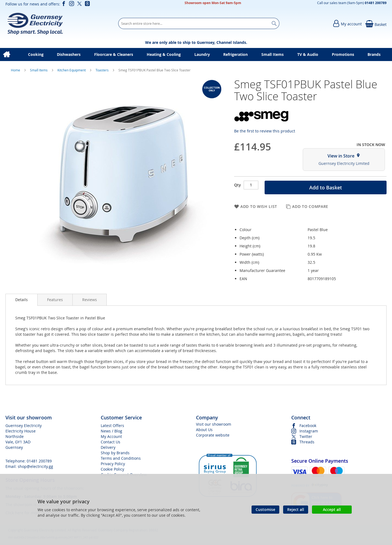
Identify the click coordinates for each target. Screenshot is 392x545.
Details (22, 300)
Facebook (308, 426)
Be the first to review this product (265, 131)
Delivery (108, 447)
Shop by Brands (115, 453)
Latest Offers (112, 426)
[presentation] (22, 300)
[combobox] (199, 23)
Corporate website (213, 435)
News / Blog (111, 431)
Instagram (309, 431)
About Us (204, 430)
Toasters (102, 70)
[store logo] (35, 23)
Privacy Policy (113, 464)
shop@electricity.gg (35, 466)
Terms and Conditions (121, 458)
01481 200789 (39, 461)
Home (16, 70)
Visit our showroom (214, 424)
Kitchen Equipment (72, 70)
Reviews (90, 300)
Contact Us (111, 442)
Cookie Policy (112, 469)
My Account (111, 436)
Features (55, 300)
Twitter (306, 436)
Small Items (39, 70)
